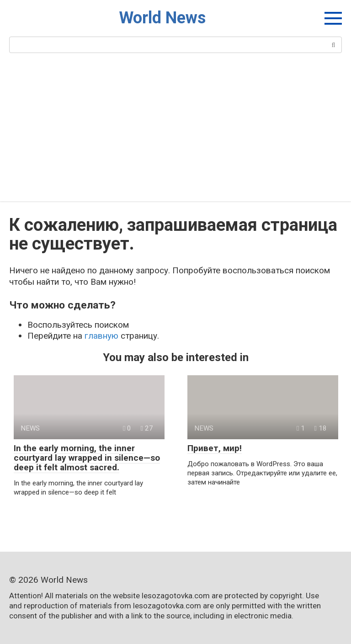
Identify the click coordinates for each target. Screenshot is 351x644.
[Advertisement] (175, 133)
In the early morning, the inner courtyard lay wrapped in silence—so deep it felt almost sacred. (87, 458)
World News (162, 18)
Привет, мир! (215, 448)
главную (101, 336)
